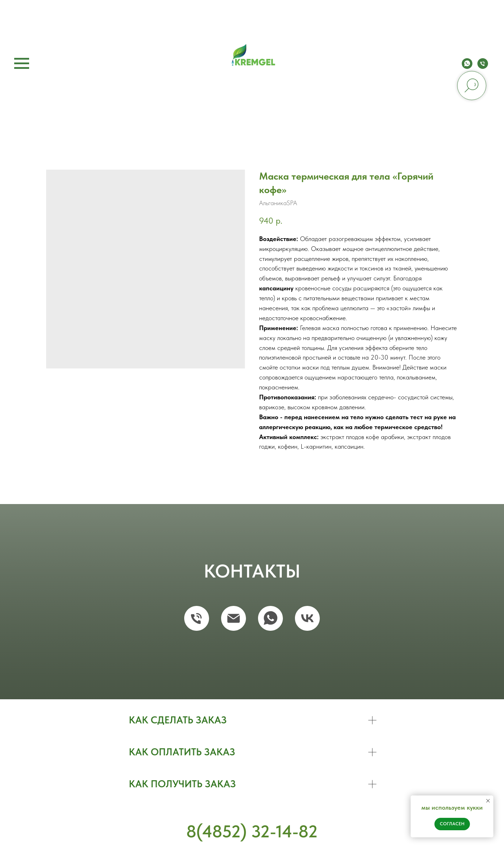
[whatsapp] (467, 67)
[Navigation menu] (22, 64)
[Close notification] (488, 801)
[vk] (307, 618)
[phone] (483, 67)
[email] (234, 618)
